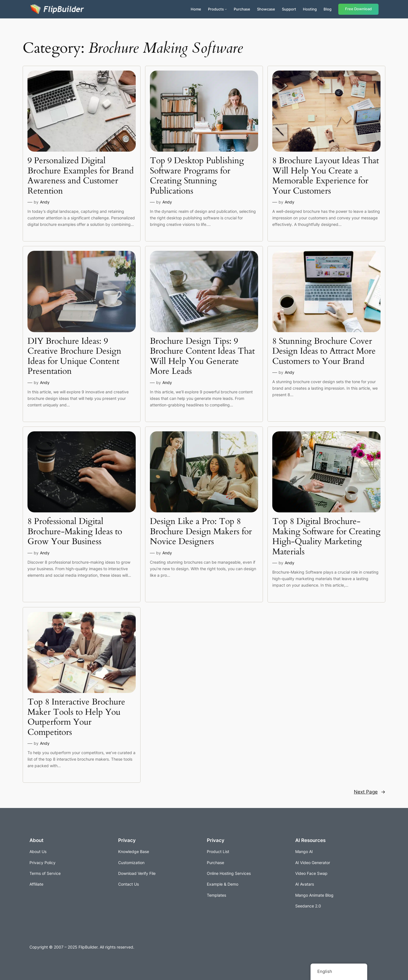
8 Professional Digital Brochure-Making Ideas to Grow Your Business (75, 532)
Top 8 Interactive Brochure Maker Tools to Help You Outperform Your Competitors (76, 717)
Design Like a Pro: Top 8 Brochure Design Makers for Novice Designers (201, 532)
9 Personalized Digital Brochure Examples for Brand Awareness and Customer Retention (81, 176)
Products (216, 9)
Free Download (358, 9)
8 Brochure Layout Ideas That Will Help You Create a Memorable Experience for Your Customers (326, 176)
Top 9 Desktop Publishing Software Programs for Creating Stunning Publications (197, 176)
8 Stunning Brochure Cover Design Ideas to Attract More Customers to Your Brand (324, 352)
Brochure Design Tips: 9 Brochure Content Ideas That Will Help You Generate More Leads (202, 357)
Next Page (370, 792)
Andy (45, 202)
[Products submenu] (226, 9)
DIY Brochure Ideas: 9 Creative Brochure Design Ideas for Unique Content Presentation (74, 357)
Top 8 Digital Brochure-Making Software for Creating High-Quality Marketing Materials (326, 537)
